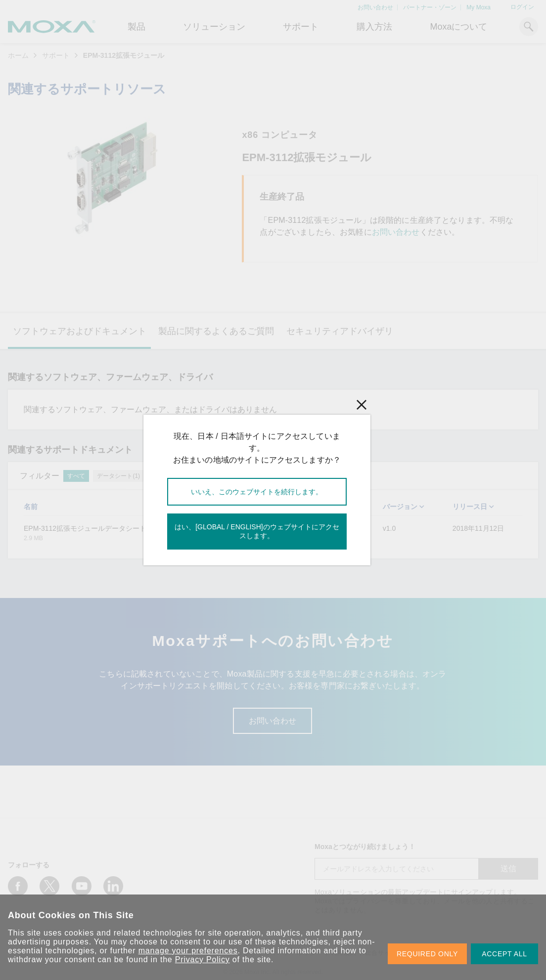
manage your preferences (188, 951)
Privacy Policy (203, 959)
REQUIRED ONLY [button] (427, 954)
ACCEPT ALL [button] (504, 954)
